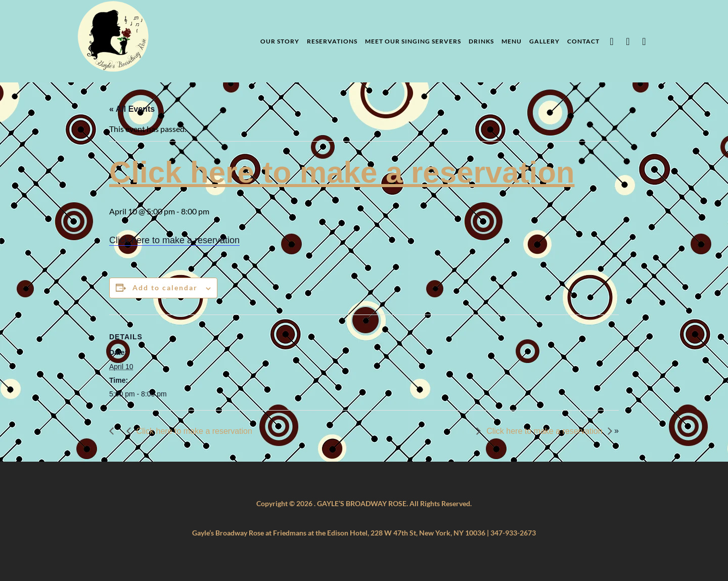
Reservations (332, 41)
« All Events (132, 109)
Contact (583, 41)
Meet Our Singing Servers (413, 41)
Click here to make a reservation (342, 172)
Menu (512, 41)
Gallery (544, 41)
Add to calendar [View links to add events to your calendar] (165, 287)
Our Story (280, 41)
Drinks (481, 41)
